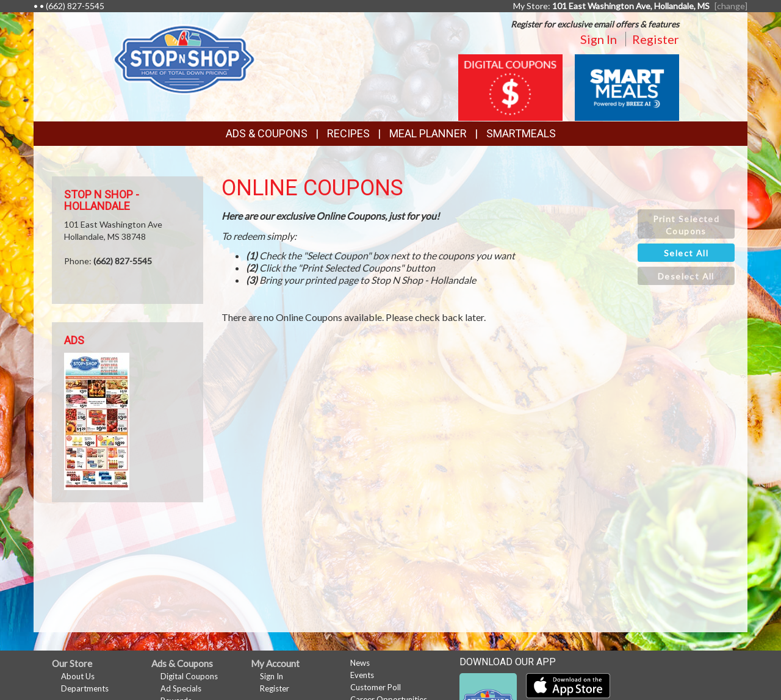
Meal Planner (428, 133)
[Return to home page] (184, 58)
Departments (85, 688)
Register (656, 39)
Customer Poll (376, 687)
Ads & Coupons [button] (267, 133)
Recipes (348, 133)
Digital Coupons (189, 676)
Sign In (599, 39)
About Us (78, 676)
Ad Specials (181, 688)
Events (362, 675)
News (360, 663)
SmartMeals (521, 133)
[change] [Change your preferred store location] (731, 6)
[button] (686, 224)
